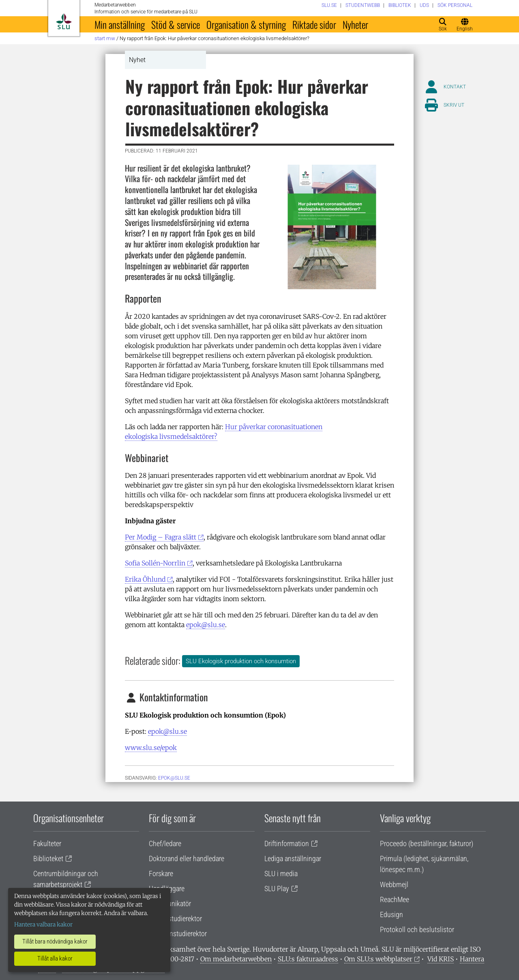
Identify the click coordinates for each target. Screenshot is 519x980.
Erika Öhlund (145, 579)
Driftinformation (287, 844)
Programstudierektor (178, 934)
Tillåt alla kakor (55, 959)
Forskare (161, 874)
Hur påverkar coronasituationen (274, 427)
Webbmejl (394, 884)
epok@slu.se (206, 625)
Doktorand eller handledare (187, 859)
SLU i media (281, 874)
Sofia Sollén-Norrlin (155, 563)
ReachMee (395, 899)
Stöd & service (176, 24)
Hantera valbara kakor (43, 924)
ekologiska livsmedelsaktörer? (171, 436)
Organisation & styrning (246, 24)
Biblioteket (48, 859)
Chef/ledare (165, 844)
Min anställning (120, 24)
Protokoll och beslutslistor (417, 929)
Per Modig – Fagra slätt (161, 537)
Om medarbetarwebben (236, 959)
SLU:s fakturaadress (308, 959)
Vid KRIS (441, 959)
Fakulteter (47, 844)
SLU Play (277, 889)
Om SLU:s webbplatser (378, 959)
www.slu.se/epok (151, 748)
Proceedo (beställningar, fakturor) (427, 844)
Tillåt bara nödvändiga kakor (55, 941)
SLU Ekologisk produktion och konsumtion (241, 661)
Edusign (391, 914)
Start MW (105, 38)
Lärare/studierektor (175, 919)
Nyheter (355, 24)
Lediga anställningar (293, 859)
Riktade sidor (314, 24)
